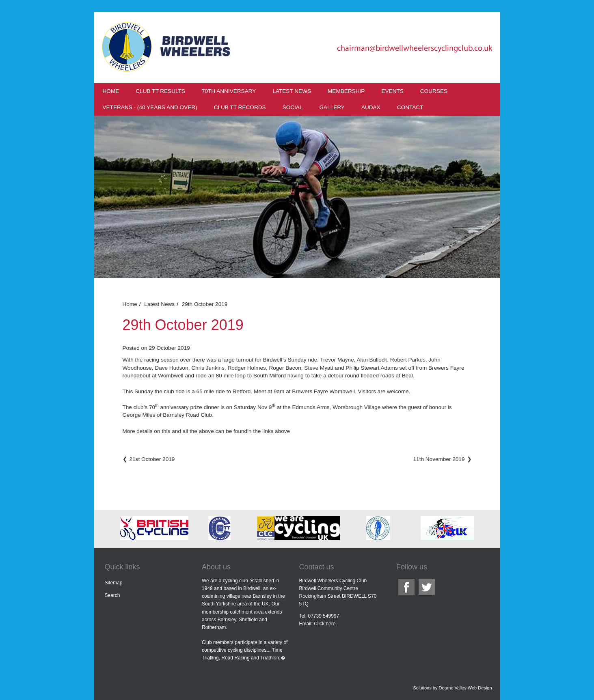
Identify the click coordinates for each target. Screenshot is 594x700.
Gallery (332, 107)
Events (392, 91)
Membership (346, 91)
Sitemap (114, 583)
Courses (434, 91)
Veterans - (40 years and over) (150, 107)
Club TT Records (240, 107)
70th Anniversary (229, 91)
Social (293, 107)
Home (111, 91)
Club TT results (160, 91)
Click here (325, 624)
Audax (371, 107)
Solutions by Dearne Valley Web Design (452, 688)
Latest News (292, 91)
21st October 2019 (152, 459)
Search (112, 595)
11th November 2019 (439, 459)
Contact (410, 107)
